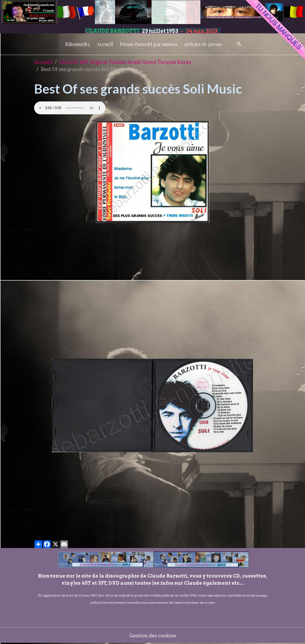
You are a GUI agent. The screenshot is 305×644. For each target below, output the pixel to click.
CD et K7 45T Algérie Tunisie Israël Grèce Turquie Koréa (125, 62)
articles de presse (203, 44)
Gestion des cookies (153, 636)
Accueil (105, 44)
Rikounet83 (77, 44)
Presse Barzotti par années (149, 44)
